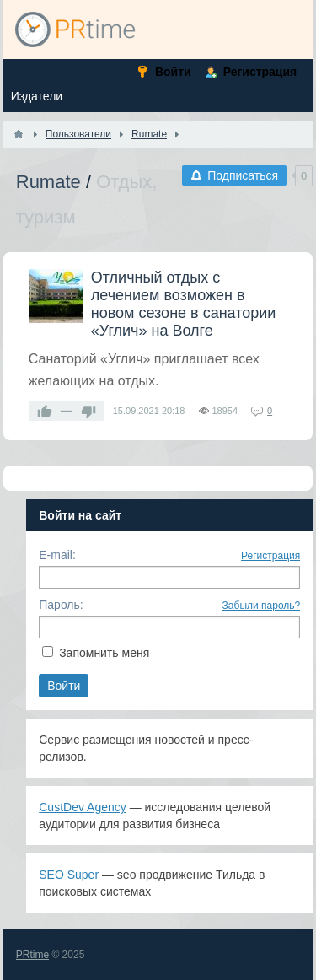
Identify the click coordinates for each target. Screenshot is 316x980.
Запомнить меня (104, 653)
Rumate (48, 182)
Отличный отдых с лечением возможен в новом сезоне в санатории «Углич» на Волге (184, 304)
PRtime (32, 955)
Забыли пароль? (262, 606)
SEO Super (69, 875)
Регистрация (270, 556)
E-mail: (57, 555)
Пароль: (61, 605)
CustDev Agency (83, 807)
